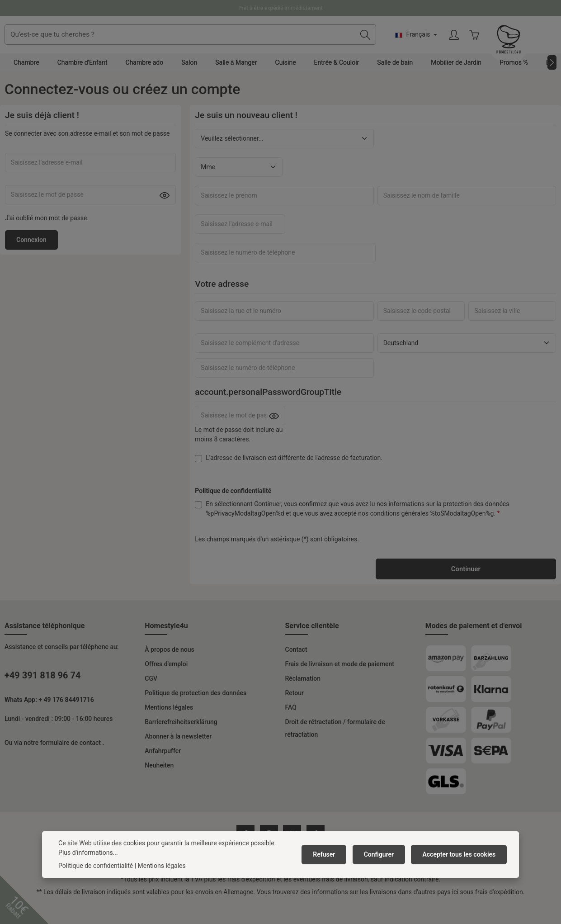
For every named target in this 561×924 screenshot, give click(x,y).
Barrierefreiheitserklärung (181, 740)
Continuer (466, 586)
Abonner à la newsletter (178, 754)
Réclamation (303, 697)
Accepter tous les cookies (460, 854)
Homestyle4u (166, 644)
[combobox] (262, 43)
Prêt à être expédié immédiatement (280, 8)
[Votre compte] (526, 44)
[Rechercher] (436, 43)
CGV (151, 697)
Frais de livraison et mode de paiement (340, 682)
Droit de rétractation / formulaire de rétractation (335, 746)
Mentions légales (169, 725)
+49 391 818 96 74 (42, 693)
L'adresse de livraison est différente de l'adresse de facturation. (294, 475)
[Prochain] (552, 80)
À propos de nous (169, 668)
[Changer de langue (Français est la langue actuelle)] (487, 43)
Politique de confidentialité (96, 866)
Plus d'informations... (88, 853)
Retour (295, 711)
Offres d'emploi (166, 682)
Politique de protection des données (196, 711)
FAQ (291, 725)
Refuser (330, 854)
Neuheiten (159, 783)
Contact (296, 668)
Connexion (31, 257)
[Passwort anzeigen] (165, 213)
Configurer (383, 854)
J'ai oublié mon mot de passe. (47, 235)
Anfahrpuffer (163, 769)
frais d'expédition (251, 898)
